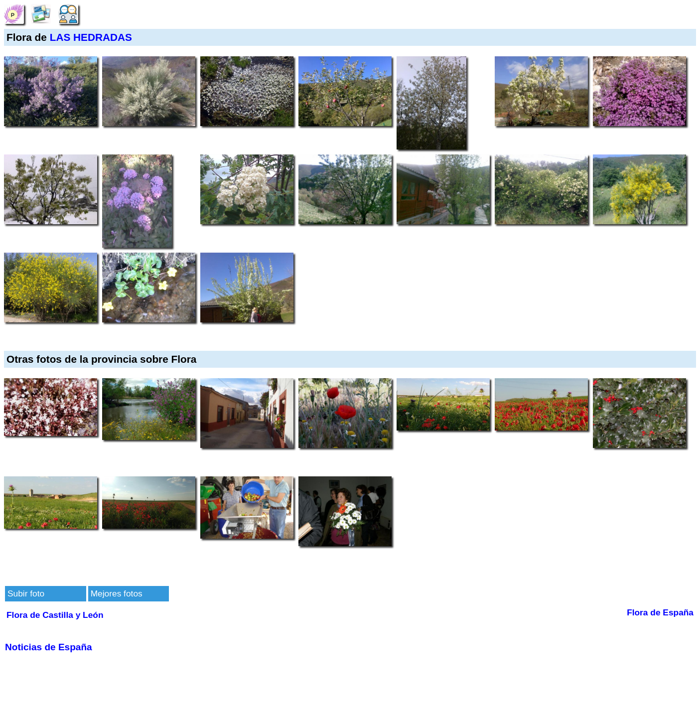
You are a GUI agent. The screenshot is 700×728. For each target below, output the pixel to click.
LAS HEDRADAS (91, 37)
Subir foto (26, 593)
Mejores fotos (117, 593)
